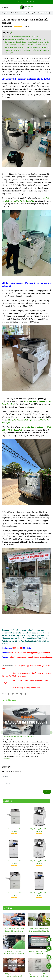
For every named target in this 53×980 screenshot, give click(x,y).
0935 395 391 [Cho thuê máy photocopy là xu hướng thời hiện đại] (29, 2)
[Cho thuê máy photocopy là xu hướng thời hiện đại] (26, 7)
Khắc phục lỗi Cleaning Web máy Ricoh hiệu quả (39, 952)
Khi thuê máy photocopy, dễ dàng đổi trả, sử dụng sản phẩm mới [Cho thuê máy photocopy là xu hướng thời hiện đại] (25, 39)
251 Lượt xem (7, 27)
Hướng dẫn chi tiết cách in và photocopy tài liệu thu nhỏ (14, 975)
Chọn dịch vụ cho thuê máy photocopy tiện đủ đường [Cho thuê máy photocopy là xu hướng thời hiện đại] (21, 37)
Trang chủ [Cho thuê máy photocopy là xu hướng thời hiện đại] (5, 13)
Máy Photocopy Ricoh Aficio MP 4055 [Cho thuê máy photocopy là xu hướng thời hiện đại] (39, 894)
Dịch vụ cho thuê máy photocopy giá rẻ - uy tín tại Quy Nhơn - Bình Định (39, 930)
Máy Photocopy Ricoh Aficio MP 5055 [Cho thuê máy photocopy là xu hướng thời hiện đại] (14, 862)
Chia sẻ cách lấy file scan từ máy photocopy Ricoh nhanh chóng (14, 930)
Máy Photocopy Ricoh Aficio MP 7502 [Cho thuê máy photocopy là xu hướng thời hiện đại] (14, 830)
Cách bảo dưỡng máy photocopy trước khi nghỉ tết (18, 737)
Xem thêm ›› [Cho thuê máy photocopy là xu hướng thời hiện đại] (7, 759)
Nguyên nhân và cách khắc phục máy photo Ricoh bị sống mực (39, 975)
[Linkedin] (17, 694)
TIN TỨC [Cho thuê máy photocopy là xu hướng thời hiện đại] (13, 13)
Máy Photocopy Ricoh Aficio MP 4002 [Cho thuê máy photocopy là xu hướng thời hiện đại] (39, 862)
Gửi (47, 792)
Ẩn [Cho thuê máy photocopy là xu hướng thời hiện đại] (12, 33)
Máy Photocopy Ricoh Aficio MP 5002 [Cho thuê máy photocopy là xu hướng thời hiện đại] (39, 830)
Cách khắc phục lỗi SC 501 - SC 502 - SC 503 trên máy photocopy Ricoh (14, 953)
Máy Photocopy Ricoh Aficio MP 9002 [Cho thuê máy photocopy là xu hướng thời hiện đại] (14, 894)
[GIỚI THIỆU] (18, 648)
